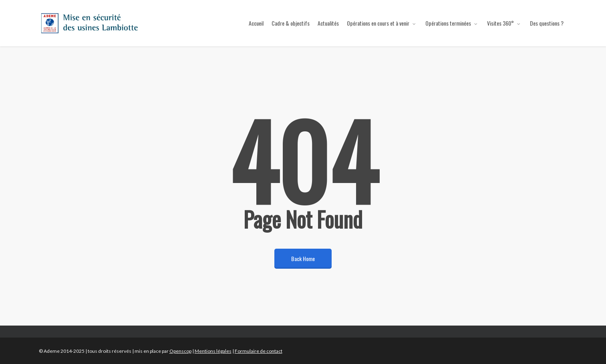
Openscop (180, 351)
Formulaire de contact (259, 351)
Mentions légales (213, 351)
